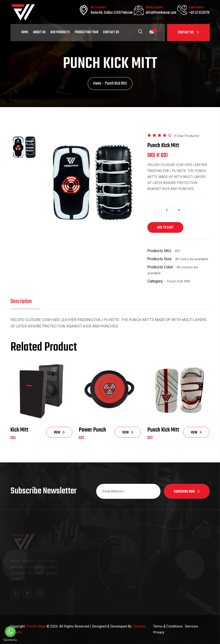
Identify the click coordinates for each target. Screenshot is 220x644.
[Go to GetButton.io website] (10, 640)
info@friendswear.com (161, 13)
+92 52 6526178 (199, 13)
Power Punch (92, 430)
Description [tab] (21, 301)
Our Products (60, 32)
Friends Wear (36, 626)
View (59, 433)
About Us (39, 32)
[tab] (24, 147)
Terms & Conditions (168, 626)
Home (25, 32)
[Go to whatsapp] (10, 632)
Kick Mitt (19, 430)
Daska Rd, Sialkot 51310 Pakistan (112, 13)
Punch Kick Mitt (163, 430)
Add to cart (165, 228)
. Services (191, 626)
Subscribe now (187, 492)
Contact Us (188, 33)
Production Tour (86, 32)
